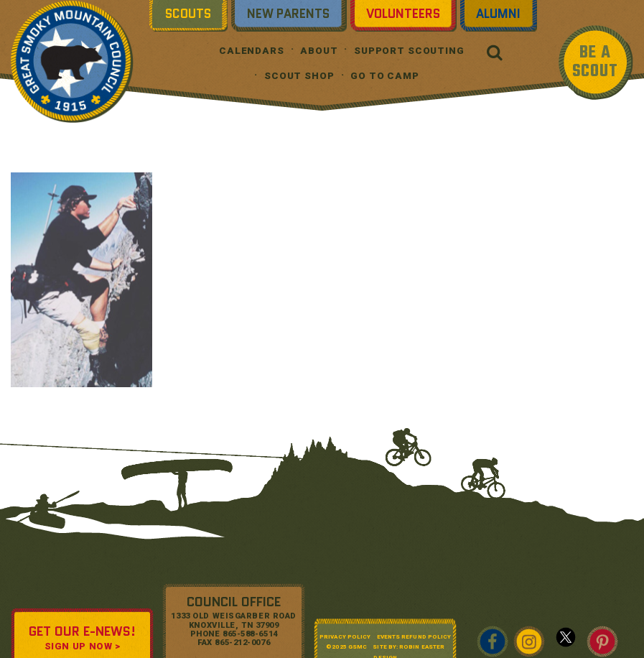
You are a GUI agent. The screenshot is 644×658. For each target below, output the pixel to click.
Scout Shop (299, 76)
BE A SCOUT (595, 62)
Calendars (252, 51)
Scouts (188, 14)
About (319, 51)
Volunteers (403, 14)
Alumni (498, 14)
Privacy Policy (345, 637)
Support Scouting (409, 51)
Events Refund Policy (414, 637)
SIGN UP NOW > (83, 646)
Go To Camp (385, 76)
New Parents (288, 14)
